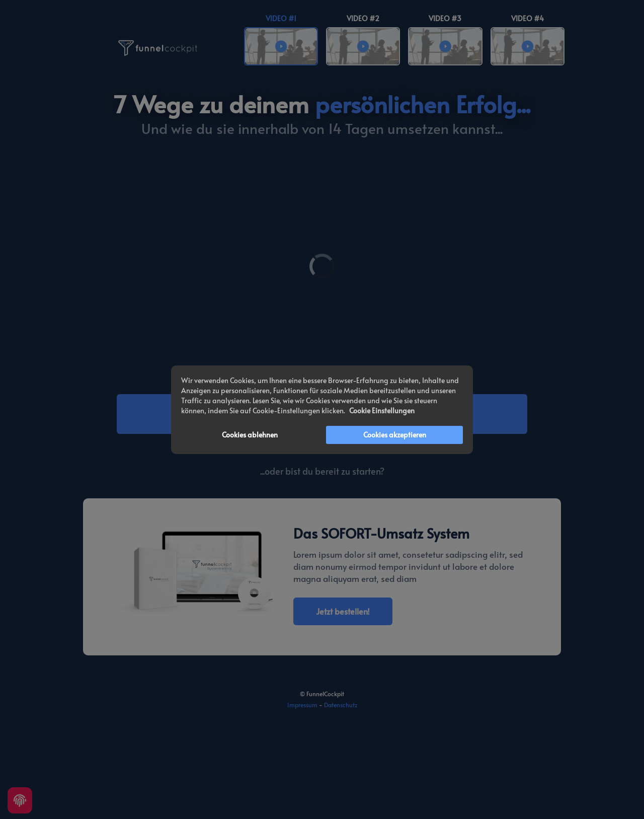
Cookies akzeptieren (395, 435)
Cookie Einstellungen (382, 411)
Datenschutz (341, 705)
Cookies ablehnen (250, 435)
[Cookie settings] (20, 800)
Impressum (302, 705)
